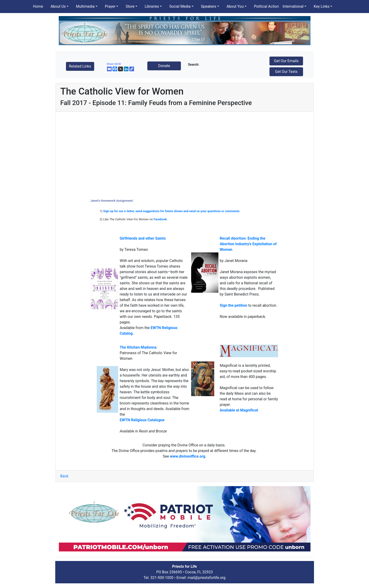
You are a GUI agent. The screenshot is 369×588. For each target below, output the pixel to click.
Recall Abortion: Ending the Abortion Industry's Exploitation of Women (248, 244)
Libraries (152, 6)
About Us (58, 6)
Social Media (180, 6)
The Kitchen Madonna (138, 347)
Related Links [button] (80, 66)
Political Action (266, 6)
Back (64, 476)
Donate (164, 66)
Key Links (322, 6)
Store (130, 6)
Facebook (160, 219)
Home (38, 6)
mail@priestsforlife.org (207, 578)
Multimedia (85, 6)
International (293, 6)
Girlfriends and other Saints (143, 238)
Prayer (110, 6)
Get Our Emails (286, 61)
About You (235, 6)
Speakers (209, 6)
